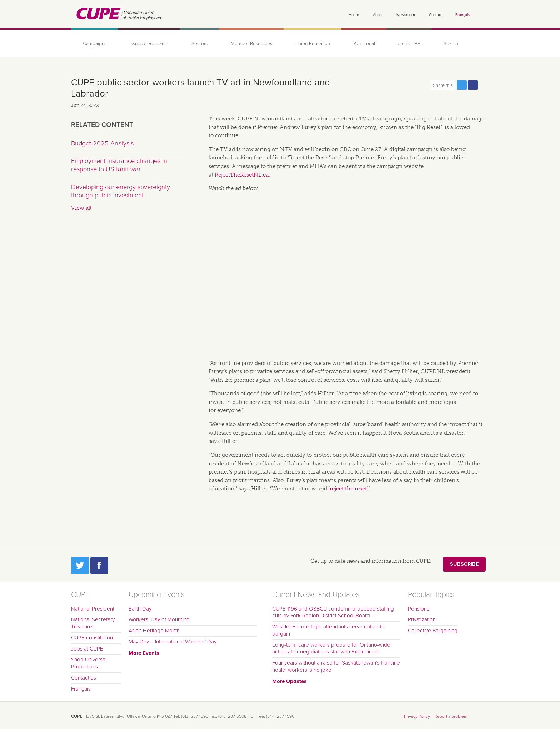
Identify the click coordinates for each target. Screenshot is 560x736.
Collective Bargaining (433, 631)
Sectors (199, 44)
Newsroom (406, 15)
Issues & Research (149, 44)
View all (81, 208)
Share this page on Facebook (473, 85)
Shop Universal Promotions (89, 663)
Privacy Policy (417, 716)
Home (354, 15)
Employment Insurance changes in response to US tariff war (119, 165)
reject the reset (348, 489)
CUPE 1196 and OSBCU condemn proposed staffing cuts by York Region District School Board (333, 612)
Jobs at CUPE (87, 649)
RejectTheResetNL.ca (242, 175)
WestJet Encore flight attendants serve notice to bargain (328, 630)
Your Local (364, 44)
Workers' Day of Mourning (159, 619)
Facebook (99, 565)
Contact (435, 15)
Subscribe (464, 564)
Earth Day (140, 609)
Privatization (422, 619)
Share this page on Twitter (462, 85)
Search (451, 44)
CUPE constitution (92, 638)
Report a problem (451, 716)
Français (462, 15)
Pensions (419, 609)
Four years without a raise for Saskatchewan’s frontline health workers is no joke (336, 666)
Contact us (84, 678)
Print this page (484, 85)
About (378, 15)
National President (93, 609)
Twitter (80, 565)
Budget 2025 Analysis (102, 143)
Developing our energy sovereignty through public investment (121, 191)
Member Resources (251, 44)
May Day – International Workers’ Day (172, 642)
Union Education (313, 44)
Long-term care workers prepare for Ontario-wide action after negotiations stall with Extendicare (331, 648)
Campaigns (95, 44)
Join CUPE (409, 44)
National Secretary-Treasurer (94, 623)
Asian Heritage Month (154, 631)
